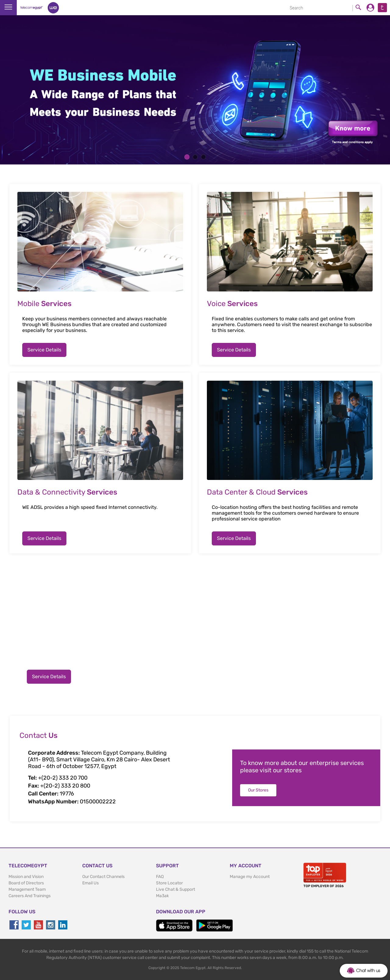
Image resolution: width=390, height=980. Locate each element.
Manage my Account (250, 877)
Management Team (27, 889)
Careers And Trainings (30, 896)
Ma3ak (162, 896)
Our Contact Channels (103, 877)
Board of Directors (26, 883)
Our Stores (258, 790)
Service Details (44, 350)
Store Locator (169, 883)
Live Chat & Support (175, 889)
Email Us (90, 883)
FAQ (160, 877)
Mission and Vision (26, 877)
